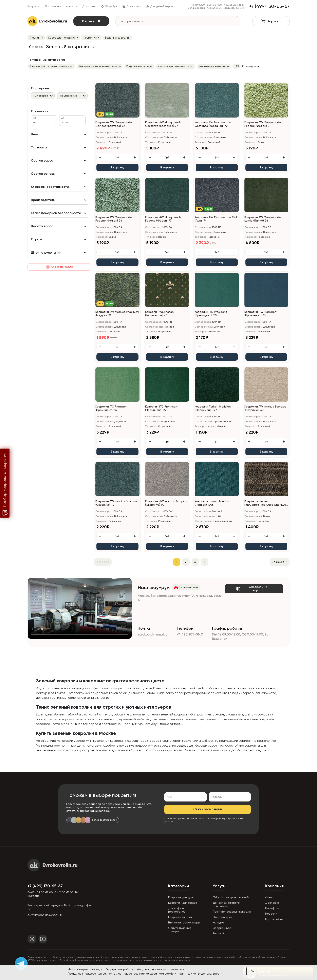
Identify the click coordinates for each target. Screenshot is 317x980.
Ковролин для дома (182, 897)
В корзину (117, 168)
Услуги (219, 886)
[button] (138, 116)
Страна (37, 239)
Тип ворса (39, 147)
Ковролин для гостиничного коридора (51, 66)
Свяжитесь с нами (208, 809)
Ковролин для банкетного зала (175, 66)
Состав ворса (42, 160)
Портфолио (53, 6)
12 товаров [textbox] (41, 96)
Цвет (35, 134)
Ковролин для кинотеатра (214, 66)
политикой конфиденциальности (200, 974)
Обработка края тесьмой (231, 897)
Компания (274, 886)
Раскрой (218, 933)
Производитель (43, 200)
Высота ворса (42, 226)
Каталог (91, 21)
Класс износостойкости (50, 187)
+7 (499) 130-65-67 (45, 886)
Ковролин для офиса (183, 903)
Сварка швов (222, 928)
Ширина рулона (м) (46, 253)
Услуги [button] (34, 6)
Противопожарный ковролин (232, 912)
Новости (71, 6)
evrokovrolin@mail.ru (153, 634)
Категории (179, 886)
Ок (252, 971)
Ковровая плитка (180, 917)
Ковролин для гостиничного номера (100, 66)
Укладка (218, 922)
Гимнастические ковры (184, 922)
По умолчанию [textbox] (69, 96)
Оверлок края (223, 917)
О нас (269, 897)
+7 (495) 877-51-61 (190, 634)
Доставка (89, 6)
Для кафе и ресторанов (177, 910)
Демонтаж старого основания (226, 904)
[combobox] (43, 96)
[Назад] (35, 47)
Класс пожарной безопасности (56, 213)
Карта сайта (274, 919)
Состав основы (43, 174)
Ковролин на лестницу (139, 66)
